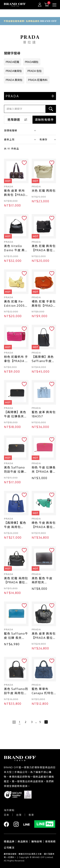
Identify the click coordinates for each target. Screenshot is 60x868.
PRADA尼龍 (12, 62)
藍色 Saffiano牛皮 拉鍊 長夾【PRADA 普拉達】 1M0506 (16, 636)
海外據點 (9, 810)
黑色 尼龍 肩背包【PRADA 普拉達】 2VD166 (44, 248)
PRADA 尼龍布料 (38, 80)
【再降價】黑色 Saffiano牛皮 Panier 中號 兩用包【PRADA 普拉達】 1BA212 (44, 359)
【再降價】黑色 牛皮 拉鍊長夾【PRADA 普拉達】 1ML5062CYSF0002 (16, 414)
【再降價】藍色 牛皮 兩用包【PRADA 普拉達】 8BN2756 (15, 525)
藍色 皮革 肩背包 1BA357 (44, 414)
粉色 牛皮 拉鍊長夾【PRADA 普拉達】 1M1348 (44, 470)
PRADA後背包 (14, 71)
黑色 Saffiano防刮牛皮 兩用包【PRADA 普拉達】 (16, 691)
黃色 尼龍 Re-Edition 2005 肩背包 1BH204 (15, 304)
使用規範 (50, 842)
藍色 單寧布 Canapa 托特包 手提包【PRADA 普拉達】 (43, 691)
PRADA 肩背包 (14, 80)
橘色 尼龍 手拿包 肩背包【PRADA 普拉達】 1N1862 (44, 304)
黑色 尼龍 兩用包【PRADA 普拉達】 (16, 581)
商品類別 (23, 842)
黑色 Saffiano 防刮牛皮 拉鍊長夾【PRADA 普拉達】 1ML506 (16, 470)
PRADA (9, 186)
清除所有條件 (44, 120)
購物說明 (37, 842)
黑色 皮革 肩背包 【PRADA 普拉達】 (44, 636)
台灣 (19, 815)
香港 (31, 815)
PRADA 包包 (35, 71)
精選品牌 (9, 842)
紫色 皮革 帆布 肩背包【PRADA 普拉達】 (16, 193)
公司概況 (9, 848)
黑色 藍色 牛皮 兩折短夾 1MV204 (42, 581)
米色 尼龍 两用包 (44, 191)
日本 (6, 815)
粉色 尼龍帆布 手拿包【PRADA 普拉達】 (16, 359)
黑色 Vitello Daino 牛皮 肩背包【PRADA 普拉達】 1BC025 (16, 248)
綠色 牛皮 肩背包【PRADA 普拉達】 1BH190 (44, 525)
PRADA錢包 (32, 62)
